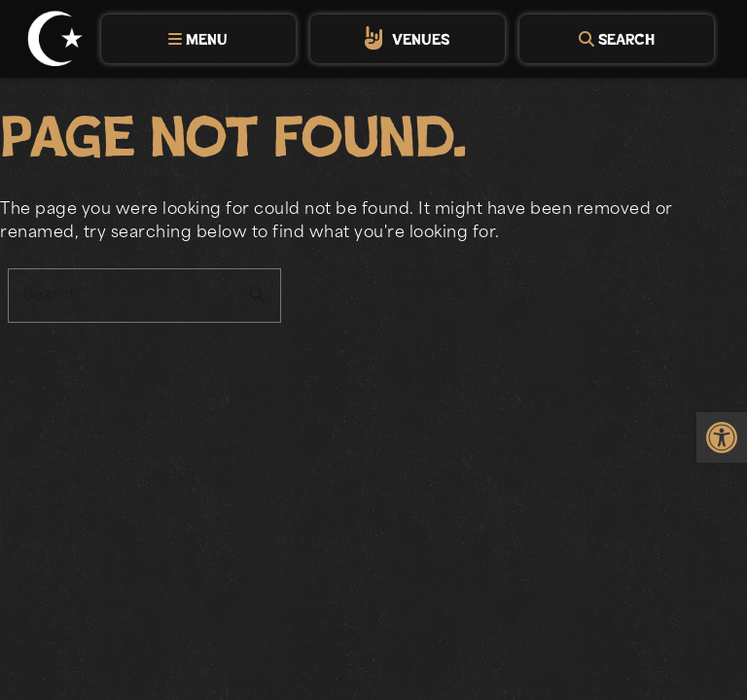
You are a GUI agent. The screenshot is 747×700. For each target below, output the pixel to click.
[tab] (198, 39)
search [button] (258, 296)
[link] (722, 437)
